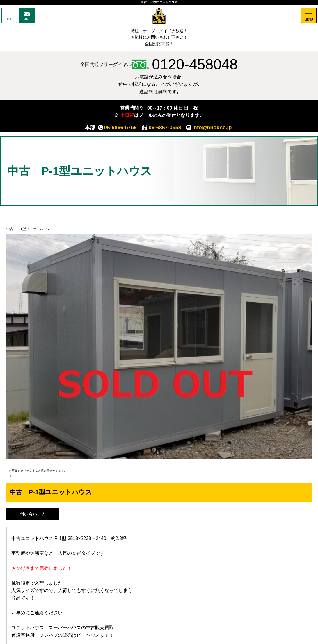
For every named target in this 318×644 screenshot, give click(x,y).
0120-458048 (185, 65)
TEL (9, 19)
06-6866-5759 (118, 128)
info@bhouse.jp (209, 128)
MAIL (27, 19)
